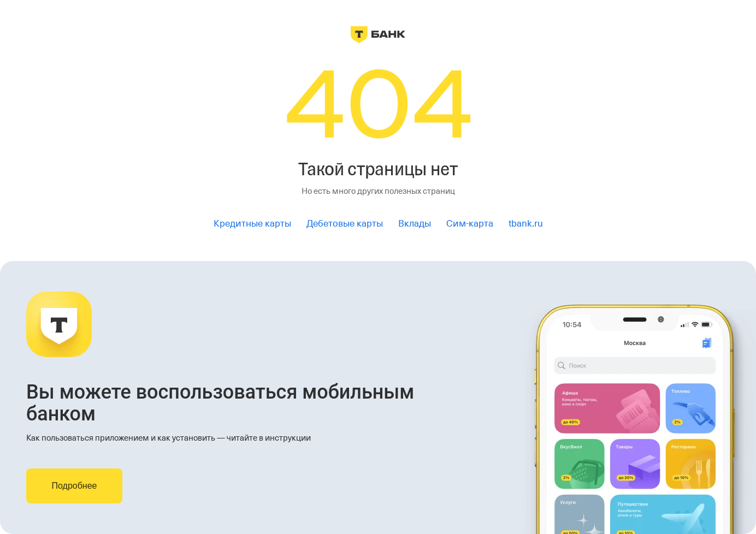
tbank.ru (526, 224)
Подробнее (75, 486)
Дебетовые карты (345, 224)
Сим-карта (470, 224)
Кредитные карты (252, 224)
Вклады (415, 224)
